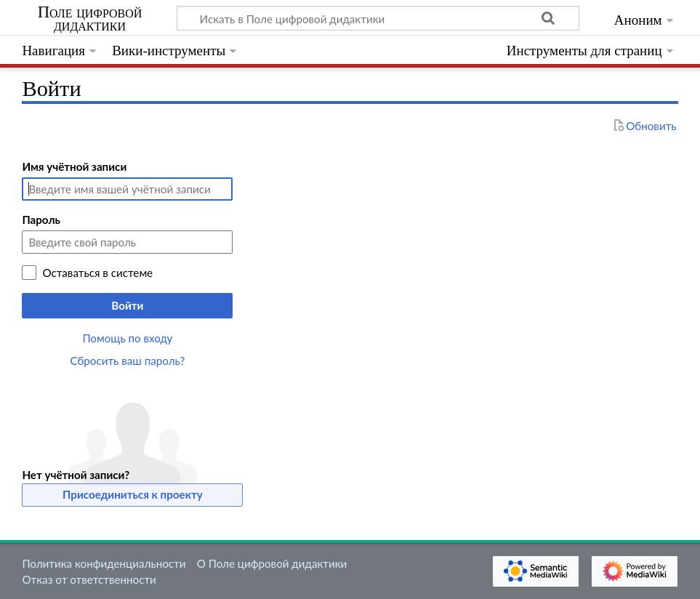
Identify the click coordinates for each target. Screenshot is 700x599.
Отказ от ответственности (89, 579)
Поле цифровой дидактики (90, 19)
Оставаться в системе (97, 273)
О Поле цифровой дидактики (272, 563)
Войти (127, 305)
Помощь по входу (127, 338)
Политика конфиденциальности (104, 563)
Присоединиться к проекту (133, 494)
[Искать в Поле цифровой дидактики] (378, 18)
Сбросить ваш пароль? (128, 361)
